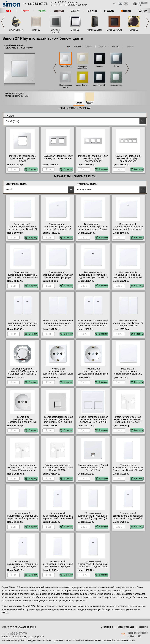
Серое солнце (116, 85)
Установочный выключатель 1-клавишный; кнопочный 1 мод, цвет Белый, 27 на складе (58, 565)
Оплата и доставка (77, 5)
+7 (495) (35, 4)
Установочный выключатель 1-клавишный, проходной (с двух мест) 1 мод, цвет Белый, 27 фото (93, 517)
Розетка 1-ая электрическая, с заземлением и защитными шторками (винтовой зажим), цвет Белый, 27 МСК (93, 375)
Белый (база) (65, 66)
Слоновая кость (90, 103)
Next (147, 22)
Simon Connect (16, 30)
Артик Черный (99, 85)
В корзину (31, 169)
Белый (79, 103)
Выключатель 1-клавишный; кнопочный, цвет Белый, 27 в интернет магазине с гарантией (128, 276)
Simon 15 (36, 30)
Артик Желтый (82, 85)
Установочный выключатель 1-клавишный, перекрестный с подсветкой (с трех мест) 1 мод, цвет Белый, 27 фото (58, 518)
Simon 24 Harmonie (55, 31)
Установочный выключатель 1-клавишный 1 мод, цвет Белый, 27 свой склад (128, 469)
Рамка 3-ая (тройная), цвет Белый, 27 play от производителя (93, 158)
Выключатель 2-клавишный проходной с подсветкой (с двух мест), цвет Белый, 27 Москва (93, 324)
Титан (116, 66)
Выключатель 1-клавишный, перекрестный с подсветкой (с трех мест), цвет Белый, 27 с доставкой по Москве (128, 229)
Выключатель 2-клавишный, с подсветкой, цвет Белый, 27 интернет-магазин (22, 324)
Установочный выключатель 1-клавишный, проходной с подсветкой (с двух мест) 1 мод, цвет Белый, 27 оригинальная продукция (128, 520)
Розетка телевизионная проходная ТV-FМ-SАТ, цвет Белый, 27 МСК (58, 468)
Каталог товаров (126, 627)
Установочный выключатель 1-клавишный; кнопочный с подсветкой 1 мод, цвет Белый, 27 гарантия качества (93, 567)
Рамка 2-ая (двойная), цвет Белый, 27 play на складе (58, 157)
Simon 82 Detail (95, 30)
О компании (107, 627)
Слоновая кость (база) (82, 67)
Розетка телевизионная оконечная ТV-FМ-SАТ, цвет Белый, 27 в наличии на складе (22, 469)
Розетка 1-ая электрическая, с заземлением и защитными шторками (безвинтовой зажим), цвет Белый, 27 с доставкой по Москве (58, 375)
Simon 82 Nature (114, 30)
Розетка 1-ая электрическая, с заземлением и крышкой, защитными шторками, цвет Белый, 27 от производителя (128, 375)
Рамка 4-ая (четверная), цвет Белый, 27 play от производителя (128, 158)
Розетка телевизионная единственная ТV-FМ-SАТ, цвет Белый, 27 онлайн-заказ (128, 421)
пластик (77, 46)
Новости (143, 627)
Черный (99, 66)
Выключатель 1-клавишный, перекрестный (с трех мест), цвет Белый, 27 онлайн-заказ (93, 228)
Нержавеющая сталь (65, 86)
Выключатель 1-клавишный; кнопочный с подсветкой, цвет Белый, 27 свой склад (93, 276)
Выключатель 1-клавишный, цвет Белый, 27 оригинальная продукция (58, 275)
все (69, 46)
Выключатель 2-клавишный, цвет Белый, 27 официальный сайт (128, 323)
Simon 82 (75, 30)
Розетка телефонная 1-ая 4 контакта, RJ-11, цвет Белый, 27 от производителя (93, 469)
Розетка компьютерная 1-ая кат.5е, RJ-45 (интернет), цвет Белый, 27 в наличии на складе (58, 421)
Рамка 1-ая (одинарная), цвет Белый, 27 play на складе (23, 158)
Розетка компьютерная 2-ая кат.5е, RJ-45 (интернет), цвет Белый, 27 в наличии (93, 419)
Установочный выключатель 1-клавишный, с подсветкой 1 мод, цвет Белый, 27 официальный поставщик (23, 567)
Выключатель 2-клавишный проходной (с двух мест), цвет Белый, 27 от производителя (58, 324)
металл (115, 46)
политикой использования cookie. (119, 640)
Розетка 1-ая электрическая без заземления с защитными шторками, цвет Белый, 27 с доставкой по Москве (23, 422)
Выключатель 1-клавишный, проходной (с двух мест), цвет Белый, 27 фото (23, 228)
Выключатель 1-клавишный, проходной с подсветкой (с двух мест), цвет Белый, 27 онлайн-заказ (58, 229)
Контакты (72, 2)
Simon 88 (134, 30)
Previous (3, 22)
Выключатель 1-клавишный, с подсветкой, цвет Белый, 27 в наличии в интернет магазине (23, 276)
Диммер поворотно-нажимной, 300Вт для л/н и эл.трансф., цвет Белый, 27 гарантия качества (22, 372)
